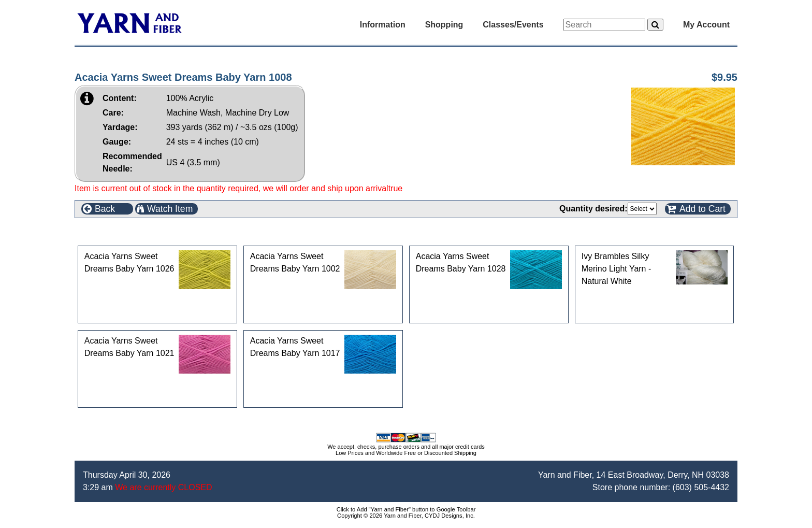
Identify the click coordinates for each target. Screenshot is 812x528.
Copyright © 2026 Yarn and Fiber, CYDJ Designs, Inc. (406, 516)
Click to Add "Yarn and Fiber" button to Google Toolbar (406, 509)
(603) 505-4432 (701, 487)
